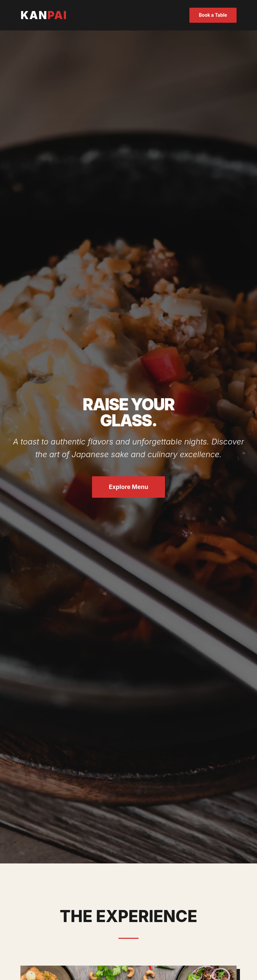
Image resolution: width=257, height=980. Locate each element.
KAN (44, 15)
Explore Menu (128, 487)
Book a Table (213, 15)
